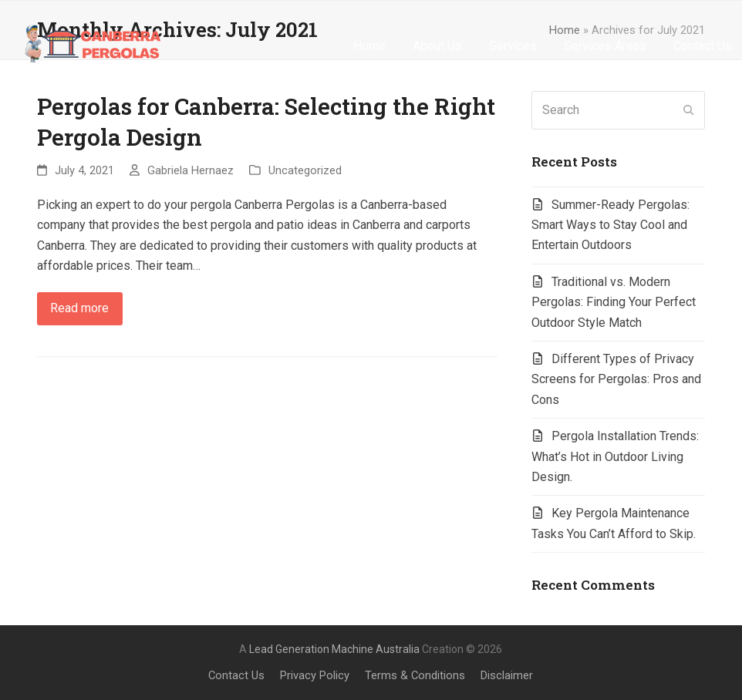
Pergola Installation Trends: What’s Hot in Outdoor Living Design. (615, 456)
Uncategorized (305, 170)
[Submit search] (689, 110)
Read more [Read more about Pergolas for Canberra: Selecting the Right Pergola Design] (79, 308)
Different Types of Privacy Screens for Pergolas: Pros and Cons (616, 379)
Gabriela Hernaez (191, 170)
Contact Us (236, 675)
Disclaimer (507, 675)
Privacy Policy (315, 675)
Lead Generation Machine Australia (334, 649)
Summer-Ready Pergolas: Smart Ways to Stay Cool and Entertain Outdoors (610, 225)
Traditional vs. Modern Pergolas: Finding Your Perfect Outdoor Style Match (614, 302)
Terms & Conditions (415, 675)
